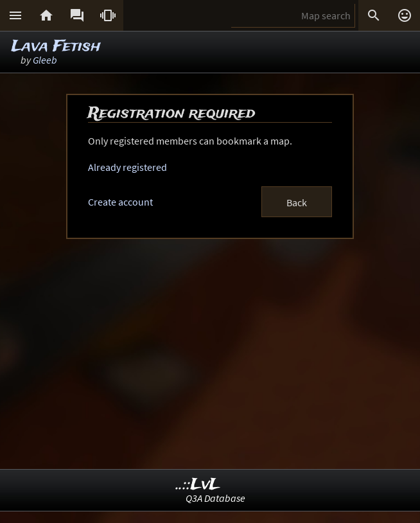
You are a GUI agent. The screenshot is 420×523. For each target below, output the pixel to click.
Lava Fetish (56, 47)
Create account (120, 202)
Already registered (127, 167)
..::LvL (198, 485)
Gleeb (45, 60)
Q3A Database (215, 498)
